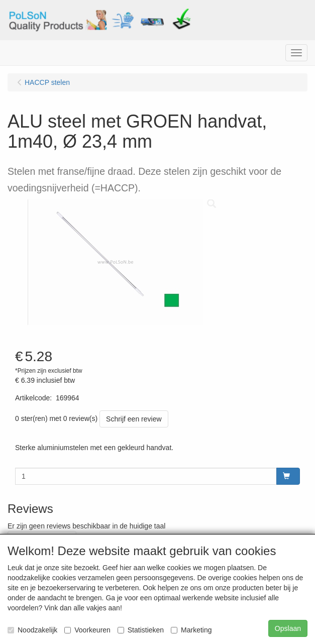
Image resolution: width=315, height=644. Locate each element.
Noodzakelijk (32, 630)
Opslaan (288, 628)
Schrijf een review (134, 419)
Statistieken (141, 630)
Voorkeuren (87, 630)
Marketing (191, 630)
